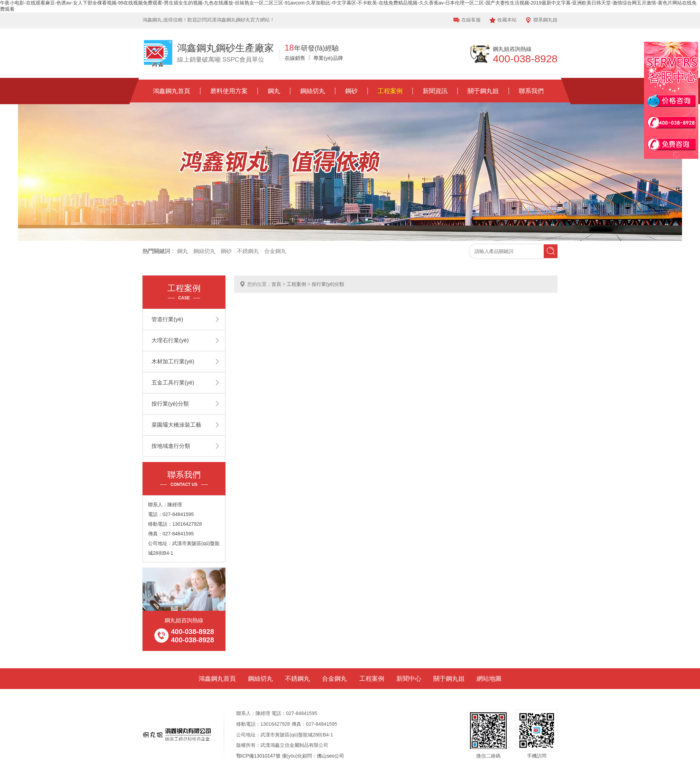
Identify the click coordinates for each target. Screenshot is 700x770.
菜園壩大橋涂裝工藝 (176, 425)
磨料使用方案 (229, 91)
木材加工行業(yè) (173, 361)
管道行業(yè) (167, 319)
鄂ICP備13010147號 (258, 756)
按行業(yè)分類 (328, 284)
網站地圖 (489, 679)
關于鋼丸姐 (483, 91)
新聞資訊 (435, 91)
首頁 (276, 284)
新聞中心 (409, 679)
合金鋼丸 (275, 251)
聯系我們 (531, 91)
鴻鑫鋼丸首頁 (172, 91)
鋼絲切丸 (313, 91)
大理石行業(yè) (170, 340)
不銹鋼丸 (248, 251)
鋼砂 (351, 91)
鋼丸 (274, 91)
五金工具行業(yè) (173, 383)
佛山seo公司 (330, 756)
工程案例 (390, 91)
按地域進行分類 (171, 446)
